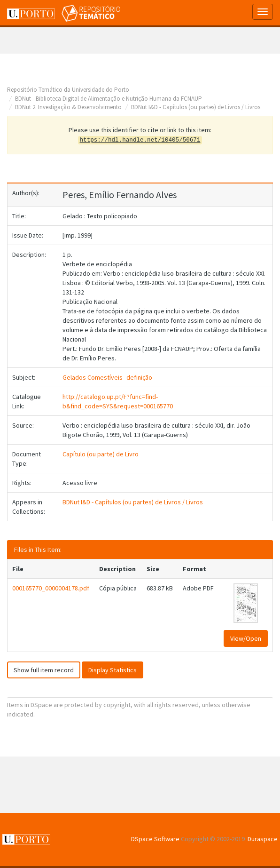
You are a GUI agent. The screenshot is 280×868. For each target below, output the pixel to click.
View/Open (246, 638)
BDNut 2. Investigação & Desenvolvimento (68, 107)
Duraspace (263, 839)
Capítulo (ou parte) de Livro (101, 454)
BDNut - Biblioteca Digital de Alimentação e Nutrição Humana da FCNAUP (109, 99)
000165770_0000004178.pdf (51, 588)
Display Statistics (113, 670)
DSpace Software (155, 839)
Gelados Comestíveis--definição (107, 377)
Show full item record (44, 670)
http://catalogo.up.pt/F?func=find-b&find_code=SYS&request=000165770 (118, 401)
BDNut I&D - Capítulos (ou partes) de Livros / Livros (196, 107)
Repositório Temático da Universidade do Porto (68, 90)
